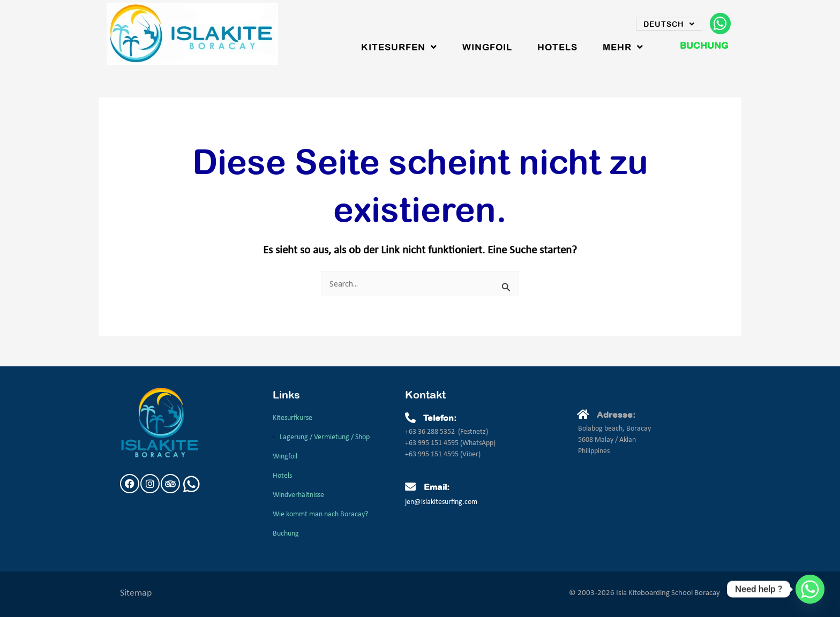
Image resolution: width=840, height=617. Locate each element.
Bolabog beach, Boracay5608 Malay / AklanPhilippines (614, 440)
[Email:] (410, 487)
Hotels (557, 47)
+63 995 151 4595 (433, 443)
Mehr (623, 47)
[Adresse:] (583, 415)
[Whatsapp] (810, 589)
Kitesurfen (399, 47)
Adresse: (616, 415)
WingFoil (487, 47)
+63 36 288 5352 (430, 432)
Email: (437, 487)
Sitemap (136, 593)
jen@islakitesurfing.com (441, 502)
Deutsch (669, 24)
